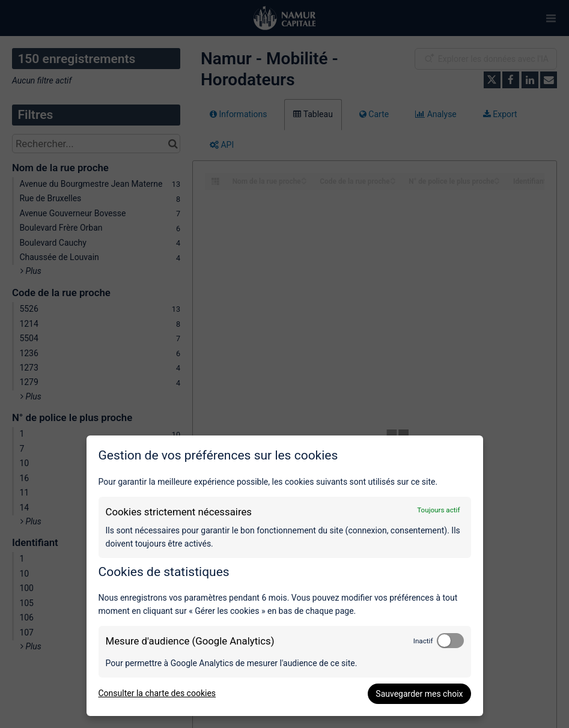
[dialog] (285, 576)
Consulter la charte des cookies (157, 693)
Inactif (423, 641)
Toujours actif (438, 510)
